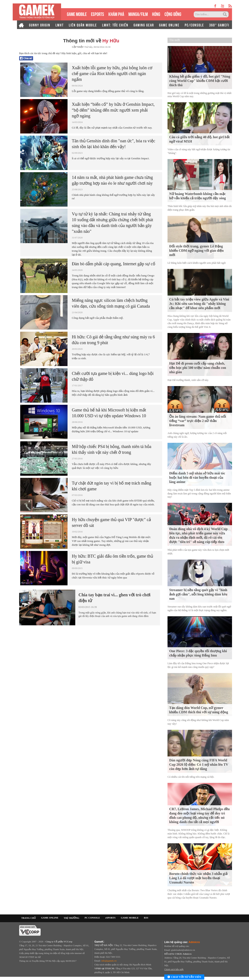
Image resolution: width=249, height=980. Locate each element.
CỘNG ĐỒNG (173, 14)
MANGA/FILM (138, 14)
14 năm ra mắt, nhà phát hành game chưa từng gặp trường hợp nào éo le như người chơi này (112, 180)
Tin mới (174, 40)
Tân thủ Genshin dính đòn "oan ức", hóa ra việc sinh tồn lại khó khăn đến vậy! (114, 144)
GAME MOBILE (77, 14)
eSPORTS (98, 14)
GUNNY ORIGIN (40, 25)
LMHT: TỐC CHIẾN (115, 25)
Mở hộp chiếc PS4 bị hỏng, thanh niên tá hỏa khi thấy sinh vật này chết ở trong (112, 449)
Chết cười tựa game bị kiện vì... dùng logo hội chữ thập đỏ (113, 376)
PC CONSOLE (92, 918)
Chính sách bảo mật (174, 969)
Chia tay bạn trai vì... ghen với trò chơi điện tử (114, 598)
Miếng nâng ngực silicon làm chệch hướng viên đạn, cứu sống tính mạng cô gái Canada (111, 303)
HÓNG (156, 14)
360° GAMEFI (219, 25)
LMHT (60, 25)
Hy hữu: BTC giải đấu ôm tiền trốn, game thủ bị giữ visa (112, 559)
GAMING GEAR (144, 25)
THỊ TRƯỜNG (71, 918)
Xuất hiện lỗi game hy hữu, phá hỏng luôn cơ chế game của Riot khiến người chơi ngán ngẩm (112, 74)
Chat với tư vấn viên (184, 977)
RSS (146, 918)
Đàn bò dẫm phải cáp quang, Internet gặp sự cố (114, 264)
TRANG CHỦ (28, 918)
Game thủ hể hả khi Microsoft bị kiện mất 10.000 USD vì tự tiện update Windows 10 (109, 413)
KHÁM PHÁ (116, 14)
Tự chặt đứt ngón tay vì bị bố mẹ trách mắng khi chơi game (111, 486)
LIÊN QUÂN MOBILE (83, 25)
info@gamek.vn (109, 961)
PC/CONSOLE (194, 25)
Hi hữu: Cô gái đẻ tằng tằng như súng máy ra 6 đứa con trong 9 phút (113, 340)
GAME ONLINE (169, 25)
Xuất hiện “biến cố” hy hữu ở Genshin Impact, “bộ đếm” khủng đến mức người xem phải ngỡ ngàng (113, 110)
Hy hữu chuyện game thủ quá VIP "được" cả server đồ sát (111, 522)
